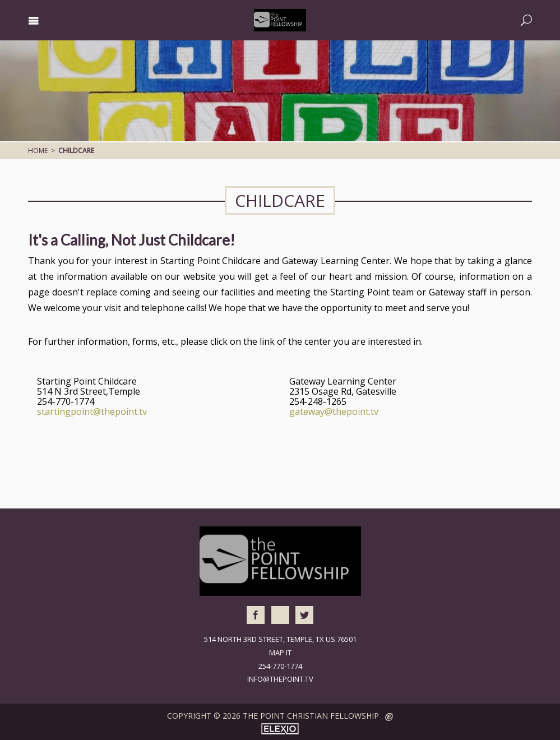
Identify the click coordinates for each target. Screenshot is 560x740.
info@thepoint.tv (280, 679)
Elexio (280, 729)
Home (38, 151)
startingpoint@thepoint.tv (92, 411)
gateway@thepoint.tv (334, 411)
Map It (280, 653)
